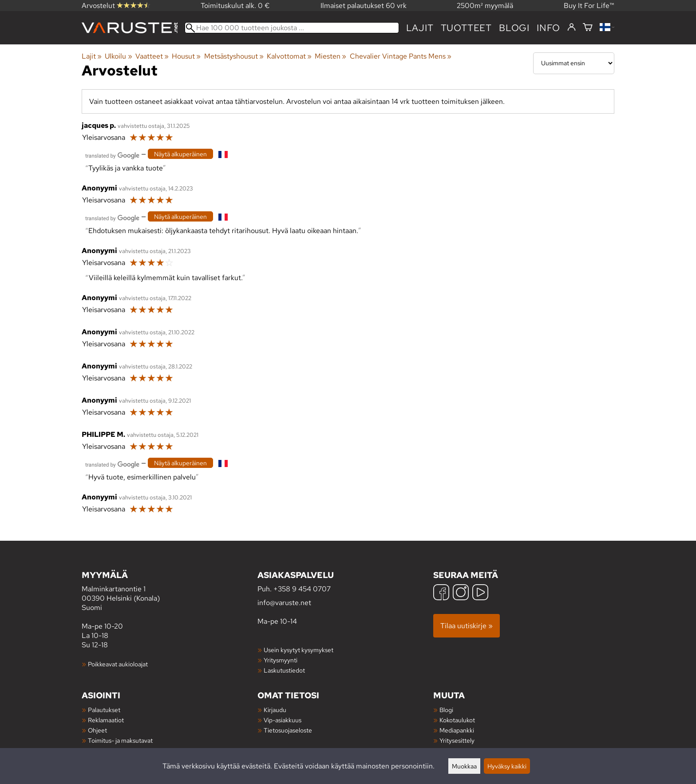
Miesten (330, 56)
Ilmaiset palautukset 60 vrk (364, 6)
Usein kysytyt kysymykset (299, 650)
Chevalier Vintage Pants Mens (401, 56)
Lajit (420, 28)
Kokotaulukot (457, 720)
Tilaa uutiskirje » (467, 626)
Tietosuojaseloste (288, 730)
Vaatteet (152, 56)
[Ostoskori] (588, 28)
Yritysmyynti (281, 660)
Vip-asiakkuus (283, 720)
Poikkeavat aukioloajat (118, 664)
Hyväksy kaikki (507, 766)
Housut (186, 56)
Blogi (446, 710)
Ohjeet (97, 730)
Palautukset (104, 710)
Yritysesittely (457, 740)
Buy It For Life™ (589, 6)
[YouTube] (480, 593)
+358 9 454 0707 (302, 589)
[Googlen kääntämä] (112, 155)
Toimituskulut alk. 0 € (235, 6)
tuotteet (466, 28)
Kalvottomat (289, 56)
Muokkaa (464, 766)
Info (548, 28)
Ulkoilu (118, 56)
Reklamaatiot (106, 720)
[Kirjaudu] (571, 28)
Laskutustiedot (284, 670)
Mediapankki (457, 730)
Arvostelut (116, 6)
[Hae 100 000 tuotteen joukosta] (292, 28)
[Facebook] (441, 593)
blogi (514, 28)
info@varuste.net (284, 603)
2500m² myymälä (485, 6)
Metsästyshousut (234, 56)
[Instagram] (461, 593)
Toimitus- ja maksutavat (120, 740)
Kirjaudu (275, 710)
